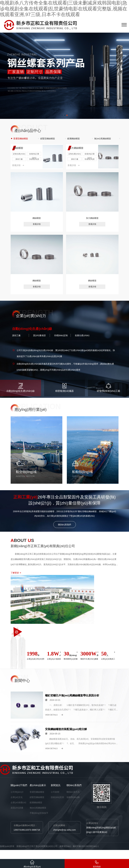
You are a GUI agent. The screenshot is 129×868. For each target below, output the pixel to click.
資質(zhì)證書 (17, 808)
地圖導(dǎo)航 (73, 797)
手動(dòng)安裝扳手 (39, 813)
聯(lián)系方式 (73, 792)
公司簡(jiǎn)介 (17, 792)
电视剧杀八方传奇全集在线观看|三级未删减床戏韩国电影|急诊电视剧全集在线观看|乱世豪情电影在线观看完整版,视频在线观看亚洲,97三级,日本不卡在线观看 (64, 9)
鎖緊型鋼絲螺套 (37, 797)
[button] (62, 115)
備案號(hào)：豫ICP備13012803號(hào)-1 (79, 846)
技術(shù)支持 (57, 797)
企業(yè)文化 (17, 797)
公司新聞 (55, 792)
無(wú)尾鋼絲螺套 (38, 808)
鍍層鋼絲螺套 (36, 802)
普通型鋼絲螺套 (37, 792)
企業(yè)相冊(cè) (18, 802)
